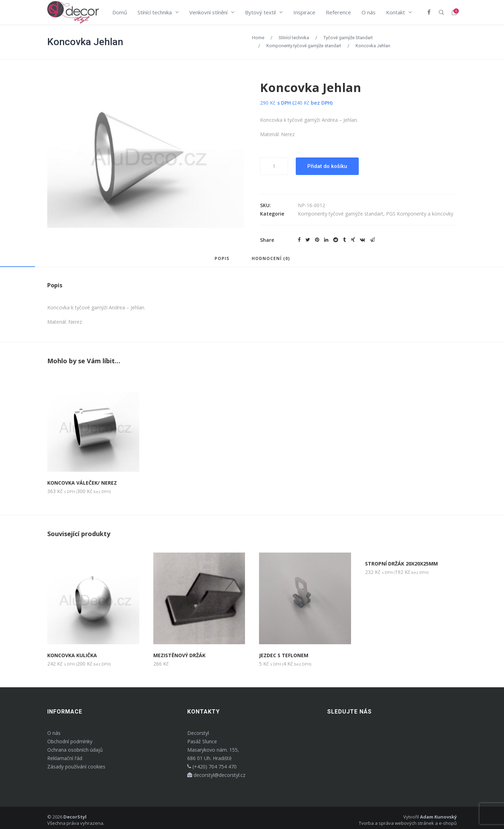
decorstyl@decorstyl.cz (216, 775)
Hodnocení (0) (271, 259)
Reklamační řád (65, 758)
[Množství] (274, 166)
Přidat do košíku (327, 166)
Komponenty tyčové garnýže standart (304, 46)
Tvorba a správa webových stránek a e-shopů (408, 823)
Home (258, 38)
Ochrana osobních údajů (75, 750)
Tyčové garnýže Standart (348, 38)
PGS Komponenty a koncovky (420, 214)
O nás (54, 733)
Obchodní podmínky (70, 741)
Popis (222, 259)
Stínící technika (294, 38)
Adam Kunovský (438, 817)
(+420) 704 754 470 (212, 767)
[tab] (222, 262)
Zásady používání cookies (76, 767)
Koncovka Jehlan (85, 42)
